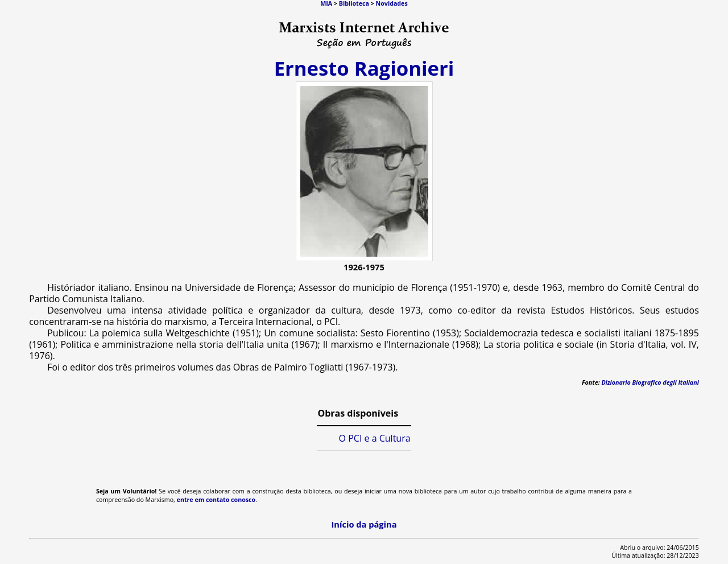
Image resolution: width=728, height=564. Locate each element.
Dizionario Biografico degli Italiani (650, 382)
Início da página (364, 524)
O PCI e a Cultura (375, 438)
